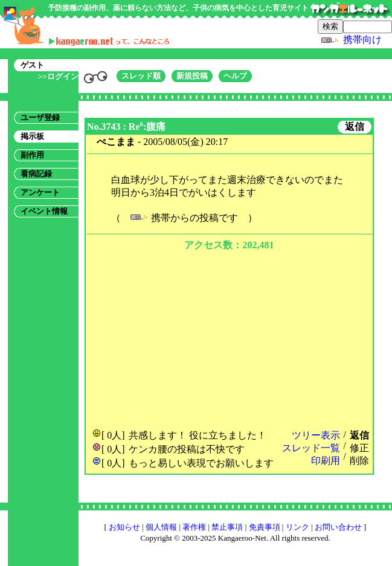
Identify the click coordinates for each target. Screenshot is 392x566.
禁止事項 (227, 527)
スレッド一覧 (311, 448)
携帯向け (362, 40)
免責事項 (265, 527)
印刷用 (326, 461)
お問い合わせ (338, 527)
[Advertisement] (229, 338)
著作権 (194, 527)
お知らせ (124, 527)
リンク (297, 527)
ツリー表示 (316, 435)
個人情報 (161, 527)
